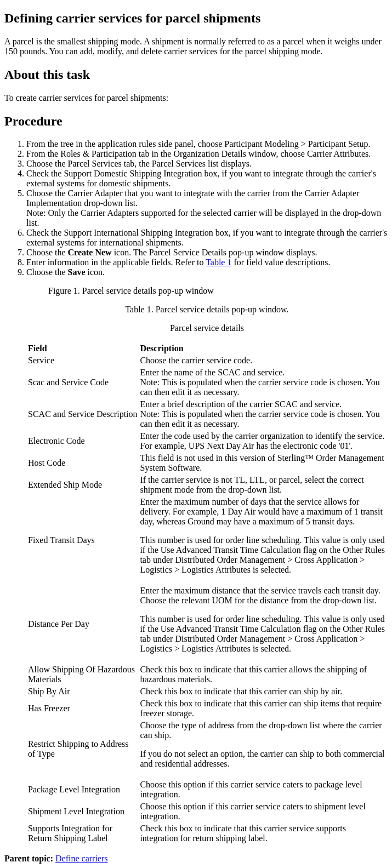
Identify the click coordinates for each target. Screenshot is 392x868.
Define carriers (82, 858)
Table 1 (218, 262)
